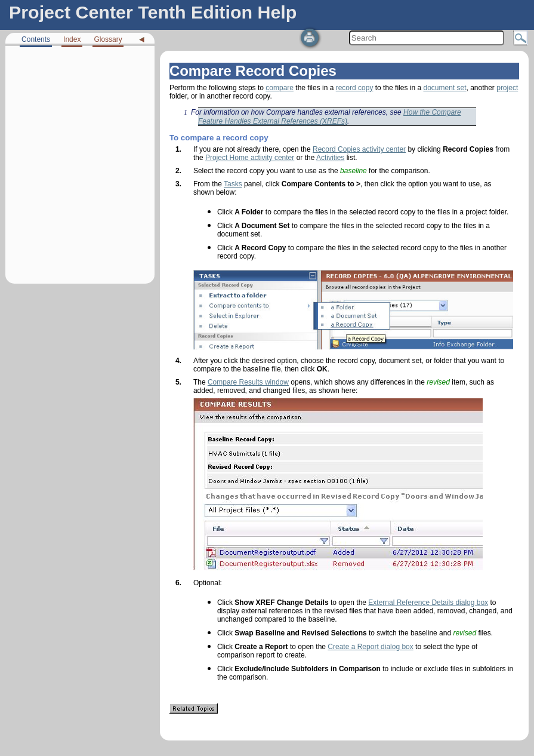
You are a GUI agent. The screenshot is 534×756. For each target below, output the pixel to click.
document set (445, 88)
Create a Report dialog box (370, 647)
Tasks (233, 184)
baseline (354, 171)
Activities (330, 158)
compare (280, 88)
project (507, 88)
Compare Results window (248, 382)
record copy (355, 88)
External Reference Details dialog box (428, 603)
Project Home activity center (250, 158)
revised (438, 382)
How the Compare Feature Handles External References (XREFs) (330, 117)
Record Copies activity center (359, 149)
